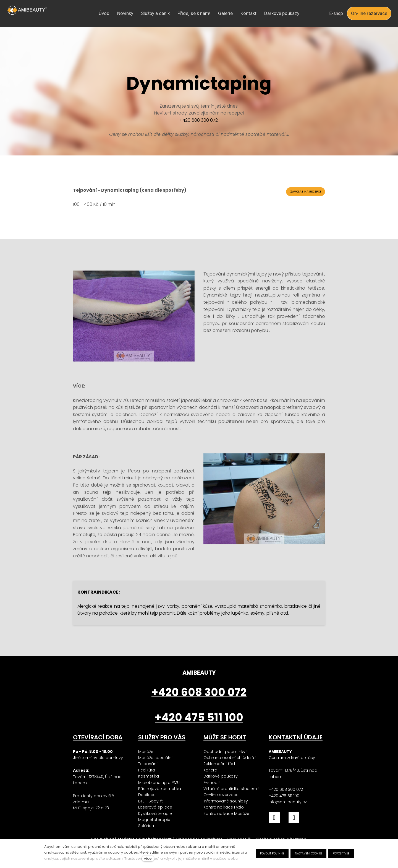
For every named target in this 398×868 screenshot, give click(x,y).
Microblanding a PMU (159, 783)
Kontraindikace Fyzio (224, 807)
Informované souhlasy (226, 801)
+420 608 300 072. (199, 120)
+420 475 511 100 (284, 796)
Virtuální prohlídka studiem (230, 789)
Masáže (146, 752)
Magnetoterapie (154, 820)
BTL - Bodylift (150, 801)
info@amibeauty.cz (288, 802)
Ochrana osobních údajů (229, 758)
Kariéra (210, 770)
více (148, 858)
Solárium (147, 826)
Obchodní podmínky (224, 752)
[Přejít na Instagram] (294, 818)
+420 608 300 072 (286, 789)
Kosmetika (149, 776)
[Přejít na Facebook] (274, 818)
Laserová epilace (155, 807)
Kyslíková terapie (155, 814)
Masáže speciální (155, 758)
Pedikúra (147, 770)
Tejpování (148, 764)
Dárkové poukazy (221, 776)
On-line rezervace (221, 795)
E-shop (210, 783)
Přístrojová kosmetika (160, 789)
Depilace (147, 795)
